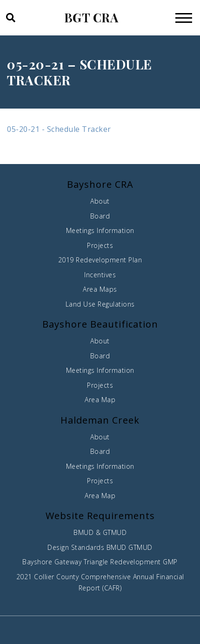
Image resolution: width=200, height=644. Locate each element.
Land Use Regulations (100, 304)
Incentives (100, 275)
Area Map (100, 400)
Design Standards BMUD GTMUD (100, 547)
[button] (10, 18)
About (100, 201)
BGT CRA (91, 18)
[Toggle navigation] (183, 18)
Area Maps (100, 289)
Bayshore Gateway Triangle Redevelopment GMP (100, 562)
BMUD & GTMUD (100, 532)
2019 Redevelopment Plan (100, 260)
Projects (100, 245)
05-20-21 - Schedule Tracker (59, 129)
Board (100, 216)
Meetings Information (100, 230)
